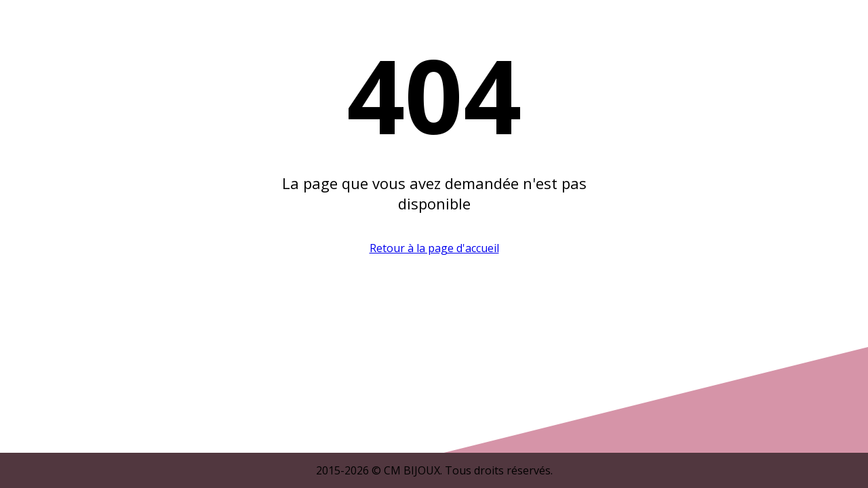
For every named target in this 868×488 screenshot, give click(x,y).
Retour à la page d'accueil (434, 248)
